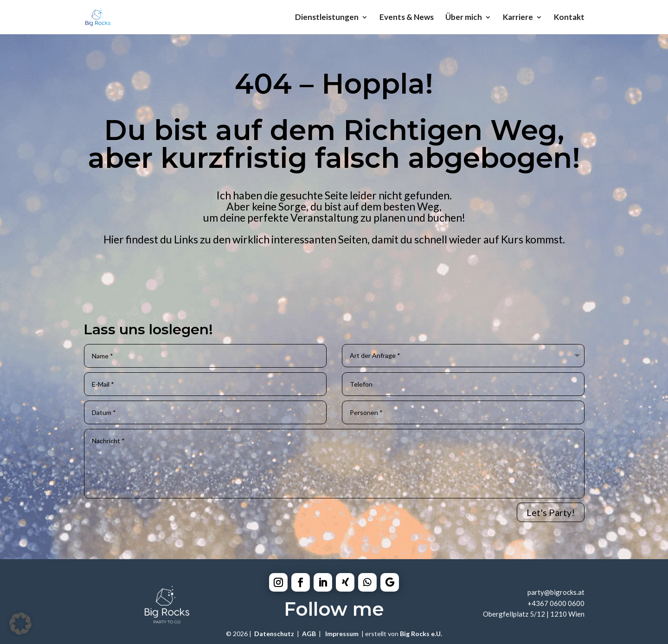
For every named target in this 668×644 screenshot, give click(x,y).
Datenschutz (274, 634)
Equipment (299, 284)
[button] (20, 624)
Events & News (407, 18)
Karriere (518, 18)
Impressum (342, 634)
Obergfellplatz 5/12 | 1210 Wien (534, 614)
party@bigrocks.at (556, 592)
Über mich (464, 18)
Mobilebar (430, 284)
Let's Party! (551, 512)
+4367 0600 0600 (556, 603)
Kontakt (569, 18)
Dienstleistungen (327, 18)
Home (33, 284)
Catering (165, 284)
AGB (309, 634)
